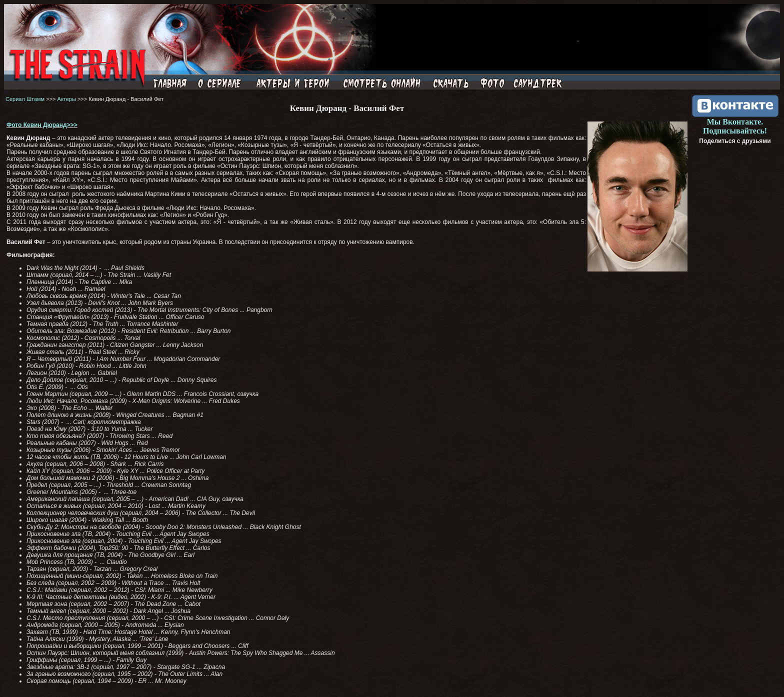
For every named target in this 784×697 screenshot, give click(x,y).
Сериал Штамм (25, 99)
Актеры (67, 99)
